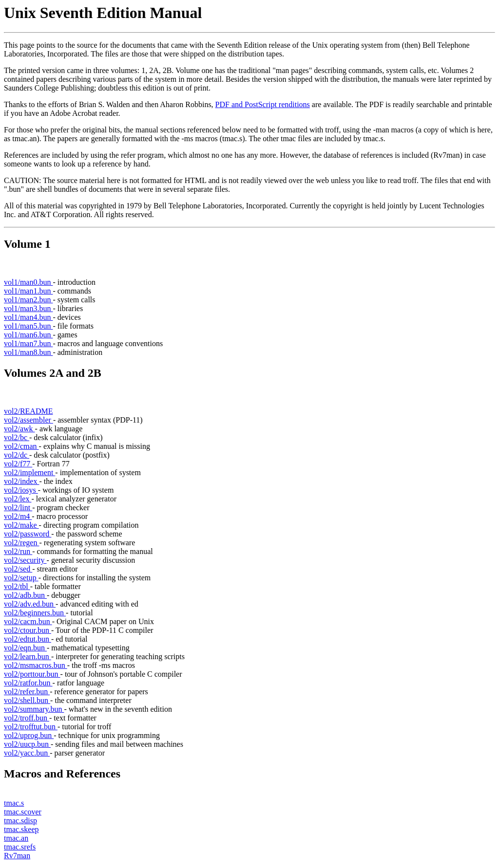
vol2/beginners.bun (35, 613)
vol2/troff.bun (27, 718)
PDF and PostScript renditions (263, 104)
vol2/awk (19, 429)
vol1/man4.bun (28, 317)
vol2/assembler (29, 420)
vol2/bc (17, 437)
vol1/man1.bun (28, 291)
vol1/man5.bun (28, 326)
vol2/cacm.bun (28, 621)
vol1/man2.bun (28, 300)
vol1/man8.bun (28, 352)
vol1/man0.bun (28, 282)
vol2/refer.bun (27, 692)
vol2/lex (18, 499)
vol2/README (28, 411)
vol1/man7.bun (28, 343)
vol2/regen (21, 543)
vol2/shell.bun (27, 700)
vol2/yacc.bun (27, 753)
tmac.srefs (20, 847)
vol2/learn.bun (28, 656)
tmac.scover (23, 812)
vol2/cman (21, 446)
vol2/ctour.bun (28, 630)
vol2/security (25, 560)
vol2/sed (18, 569)
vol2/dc (17, 455)
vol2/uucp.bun (27, 744)
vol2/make (21, 525)
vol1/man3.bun (28, 308)
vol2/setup (21, 578)
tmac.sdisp (20, 821)
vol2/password (28, 534)
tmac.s (14, 803)
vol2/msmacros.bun (36, 665)
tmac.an (16, 838)
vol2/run (18, 551)
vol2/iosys (21, 490)
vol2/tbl (17, 586)
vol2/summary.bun (34, 709)
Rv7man (17, 856)
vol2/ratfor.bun (28, 683)
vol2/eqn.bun (25, 648)
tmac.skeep (21, 829)
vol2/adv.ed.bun (30, 604)
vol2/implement (29, 472)
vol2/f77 (18, 464)
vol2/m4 (18, 516)
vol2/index (21, 481)
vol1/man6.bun (28, 335)
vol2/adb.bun (25, 595)
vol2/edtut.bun (28, 639)
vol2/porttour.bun (32, 674)
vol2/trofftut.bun (31, 727)
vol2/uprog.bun (29, 735)
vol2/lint (18, 508)
